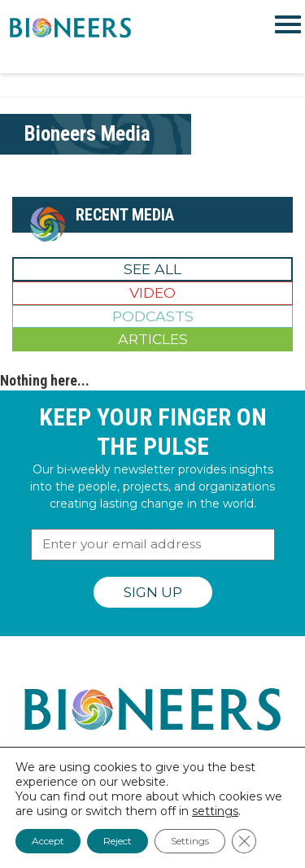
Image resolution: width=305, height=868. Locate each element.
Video (152, 292)
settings (215, 811)
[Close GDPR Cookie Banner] (244, 841)
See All (152, 269)
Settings (190, 841)
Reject (118, 841)
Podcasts (153, 316)
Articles (153, 339)
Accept (48, 841)
